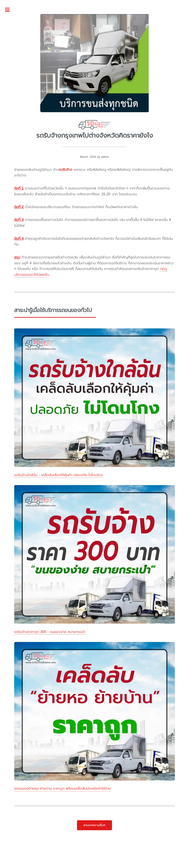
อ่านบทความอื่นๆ (95, 825)
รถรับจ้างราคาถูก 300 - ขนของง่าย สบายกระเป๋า (50, 632)
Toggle (10, 10)
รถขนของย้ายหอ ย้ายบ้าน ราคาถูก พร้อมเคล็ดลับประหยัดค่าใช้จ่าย (62, 788)
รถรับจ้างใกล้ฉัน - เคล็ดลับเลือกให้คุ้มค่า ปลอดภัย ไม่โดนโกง (58, 475)
